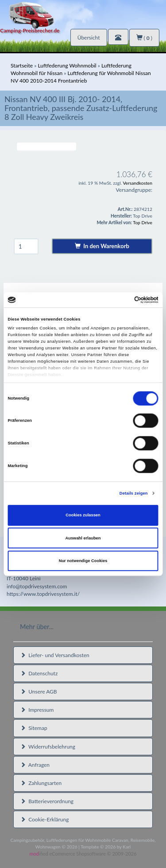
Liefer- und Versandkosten (55, 655)
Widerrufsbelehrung (48, 747)
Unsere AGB (39, 692)
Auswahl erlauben (83, 538)
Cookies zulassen (83, 515)
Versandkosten (137, 183)
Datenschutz (39, 673)
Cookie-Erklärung (44, 819)
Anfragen (35, 765)
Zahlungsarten (41, 783)
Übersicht (89, 38)
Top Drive (143, 222)
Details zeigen (134, 493)
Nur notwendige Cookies (83, 561)
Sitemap (34, 728)
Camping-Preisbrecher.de (30, 30)
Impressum (37, 710)
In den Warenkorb (102, 246)
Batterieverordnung (47, 801)
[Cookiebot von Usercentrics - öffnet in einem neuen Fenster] (120, 300)
